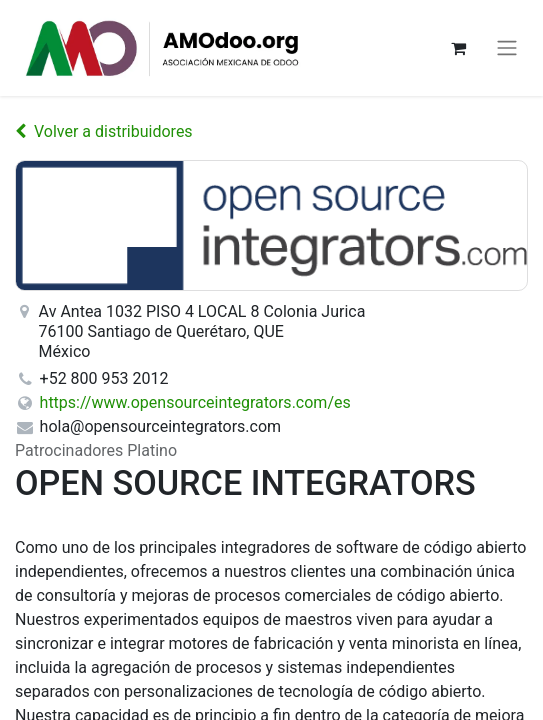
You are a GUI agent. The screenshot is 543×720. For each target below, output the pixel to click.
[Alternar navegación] (507, 48)
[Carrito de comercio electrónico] (458, 48)
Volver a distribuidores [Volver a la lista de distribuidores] (104, 131)
